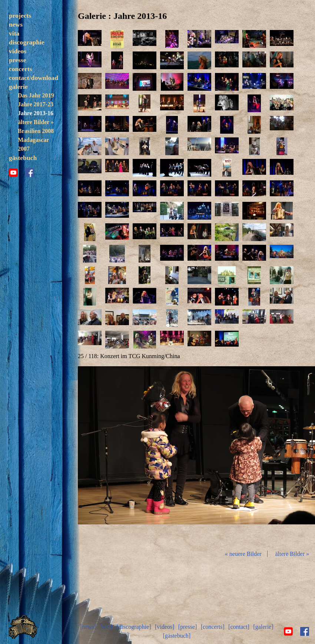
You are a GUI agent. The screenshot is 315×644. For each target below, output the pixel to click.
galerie (18, 87)
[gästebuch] (177, 636)
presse (18, 60)
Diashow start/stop (196, 455)
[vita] (107, 627)
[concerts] (213, 627)
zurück (117, 455)
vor (276, 455)
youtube (13, 173)
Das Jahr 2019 (36, 95)
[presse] (188, 627)
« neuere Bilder (243, 554)
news (16, 24)
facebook (30, 173)
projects (20, 16)
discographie (27, 42)
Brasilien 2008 (36, 131)
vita (14, 33)
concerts (21, 69)
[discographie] (134, 627)
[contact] (239, 627)
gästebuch (23, 158)
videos (18, 51)
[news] (88, 627)
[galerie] (263, 627)
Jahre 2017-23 (36, 104)
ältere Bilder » (36, 122)
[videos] (165, 627)
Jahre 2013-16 (36, 113)
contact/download (34, 78)
